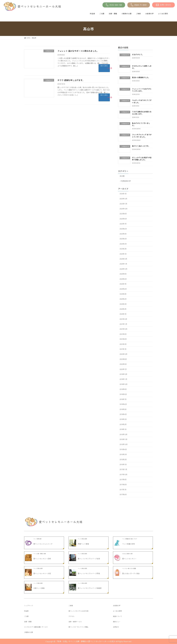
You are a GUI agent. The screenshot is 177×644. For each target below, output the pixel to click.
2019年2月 (123, 424)
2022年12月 (123, 259)
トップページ (29, 606)
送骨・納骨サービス (75, 622)
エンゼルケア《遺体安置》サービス (36, 627)
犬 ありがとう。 (138, 54)
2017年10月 (123, 474)
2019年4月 (123, 414)
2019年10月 (124, 384)
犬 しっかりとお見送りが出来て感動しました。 (142, 159)
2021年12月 (123, 319)
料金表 (92, 14)
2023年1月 (123, 254)
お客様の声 (150, 14)
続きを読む (104, 66)
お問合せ (116, 627)
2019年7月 (123, 399)
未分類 (122, 176)
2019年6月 (123, 404)
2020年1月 (123, 369)
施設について (117, 616)
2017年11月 (123, 469)
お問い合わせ (164, 5)
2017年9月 (123, 480)
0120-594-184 (114, 5)
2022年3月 (123, 304)
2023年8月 (123, 219)
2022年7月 (123, 284)
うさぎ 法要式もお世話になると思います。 (142, 113)
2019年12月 (123, 374)
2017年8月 (123, 484)
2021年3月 (123, 344)
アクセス (71, 616)
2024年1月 (123, 194)
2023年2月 (123, 249)
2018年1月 (123, 464)
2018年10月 (124, 444)
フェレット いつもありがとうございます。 (142, 90)
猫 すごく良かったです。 (141, 146)
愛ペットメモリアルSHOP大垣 (78, 611)
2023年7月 (123, 224)
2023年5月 (123, 234)
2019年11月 (123, 379)
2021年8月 (123, 339)
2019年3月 (123, 419)
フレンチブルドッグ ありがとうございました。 (142, 136)
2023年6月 (123, 229)
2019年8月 (123, 394)
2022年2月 (123, 309)
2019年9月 (123, 389)
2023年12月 (123, 199)
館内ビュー (117, 622)
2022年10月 (123, 269)
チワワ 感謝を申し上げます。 (71, 80)
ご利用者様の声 (125, 181)
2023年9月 (123, 214)
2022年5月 (123, 294)
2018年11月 (123, 439)
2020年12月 (123, 354)
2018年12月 (123, 434)
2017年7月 (123, 489)
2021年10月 (123, 329)
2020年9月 (123, 359)
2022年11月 (123, 264)
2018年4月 (123, 449)
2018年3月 (123, 454)
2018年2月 (123, 459)
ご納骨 (138, 14)
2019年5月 (123, 409)
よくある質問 (163, 14)
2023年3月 (123, 244)
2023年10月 (124, 209)
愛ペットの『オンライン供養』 (79, 627)
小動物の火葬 (126, 14)
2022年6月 (123, 289)
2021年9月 (123, 334)
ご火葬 (102, 14)
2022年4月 (123, 299)
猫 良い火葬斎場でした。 (141, 77)
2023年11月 (123, 204)
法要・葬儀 (113, 14)
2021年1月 (123, 349)
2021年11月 (123, 324)
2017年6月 (123, 495)
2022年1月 (123, 314)
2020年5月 (123, 364)
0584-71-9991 (139, 5)
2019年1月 (123, 429)
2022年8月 (123, 279)
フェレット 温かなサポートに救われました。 (78, 51)
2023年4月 (123, 239)
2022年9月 (123, 274)
